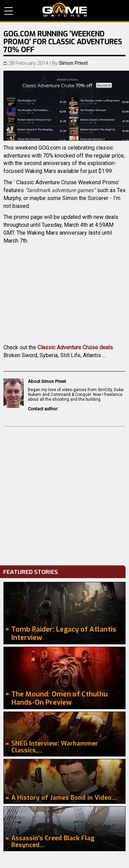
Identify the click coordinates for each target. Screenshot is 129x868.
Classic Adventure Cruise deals (75, 347)
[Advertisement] (64, 494)
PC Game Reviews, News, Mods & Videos (65, 10)
